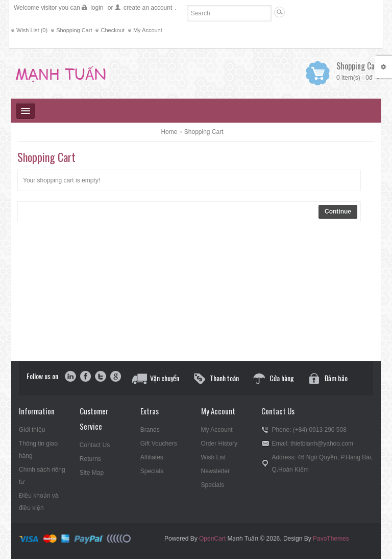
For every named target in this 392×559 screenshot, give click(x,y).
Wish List (214, 457)
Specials (152, 471)
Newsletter (216, 471)
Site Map (92, 473)
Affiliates (152, 457)
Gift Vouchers (159, 444)
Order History (219, 444)
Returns (90, 459)
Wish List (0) (32, 30)
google (115, 377)
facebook (85, 377)
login (97, 8)
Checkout (112, 30)
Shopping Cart (74, 30)
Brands (150, 430)
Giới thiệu (32, 430)
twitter (100, 377)
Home (169, 132)
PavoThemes (331, 539)
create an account (148, 8)
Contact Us (95, 445)
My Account (148, 30)
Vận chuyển (165, 378)
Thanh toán (224, 378)
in (71, 377)
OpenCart (212, 539)
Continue (338, 212)
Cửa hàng (282, 378)
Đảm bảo (336, 378)
